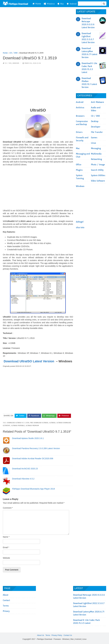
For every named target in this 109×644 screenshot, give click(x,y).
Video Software (98, 181)
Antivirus (80, 108)
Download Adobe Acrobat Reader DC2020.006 (33, 458)
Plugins (79, 170)
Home (37, 4)
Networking (96, 159)
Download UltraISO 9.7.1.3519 (18, 423)
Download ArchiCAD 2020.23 (25, 469)
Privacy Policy (57, 635)
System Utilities (98, 175)
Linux (93, 143)
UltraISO (52, 423)
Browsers (80, 116)
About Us (41, 635)
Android (72, 4)
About (6, 595)
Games (94, 138)
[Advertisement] (38, 30)
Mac (61, 4)
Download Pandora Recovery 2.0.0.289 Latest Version (36, 448)
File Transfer (97, 132)
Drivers (79, 132)
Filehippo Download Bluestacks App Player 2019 (33, 489)
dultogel (80, 222)
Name (6, 537)
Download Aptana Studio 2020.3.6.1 (28, 438)
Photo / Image (98, 165)
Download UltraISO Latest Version (29, 361)
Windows (49, 4)
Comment (8, 508)
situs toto (80, 227)
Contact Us (68, 635)
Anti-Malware (98, 102)
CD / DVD (8, 63)
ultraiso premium (32, 426)
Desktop (95, 121)
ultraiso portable (18, 426)
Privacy (6, 611)
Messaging (96, 148)
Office (79, 165)
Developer (96, 127)
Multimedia (96, 154)
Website (6, 558)
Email (6, 547)
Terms (6, 606)
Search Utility (97, 170)
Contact (6, 600)
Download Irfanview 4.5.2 (23, 479)
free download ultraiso (39, 423)
